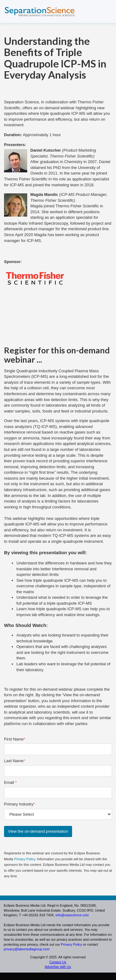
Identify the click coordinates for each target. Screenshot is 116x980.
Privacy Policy (25, 859)
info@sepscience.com (72, 915)
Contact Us (58, 962)
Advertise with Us (58, 967)
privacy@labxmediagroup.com (27, 949)
